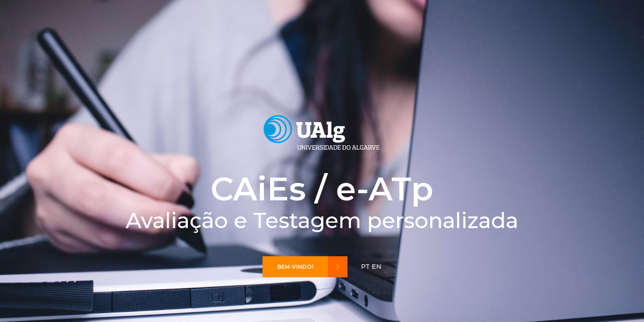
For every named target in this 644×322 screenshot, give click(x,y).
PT (365, 267)
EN (377, 267)
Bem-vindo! (312, 267)
